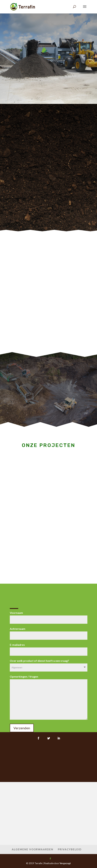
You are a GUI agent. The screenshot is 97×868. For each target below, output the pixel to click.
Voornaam (49, 616)
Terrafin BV (48, 46)
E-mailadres (49, 648)
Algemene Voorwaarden (33, 849)
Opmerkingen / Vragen (49, 698)
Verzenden (22, 728)
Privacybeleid (70, 849)
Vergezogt (65, 863)
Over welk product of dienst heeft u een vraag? (49, 664)
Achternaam (49, 632)
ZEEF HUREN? (48, 59)
